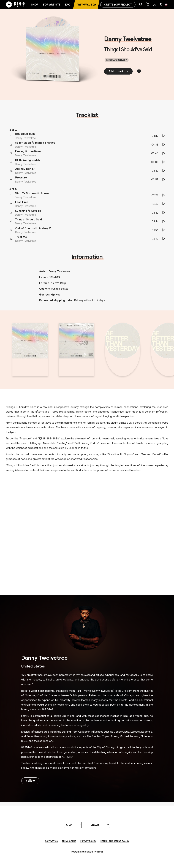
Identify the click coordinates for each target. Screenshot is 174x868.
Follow (30, 781)
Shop (35, 5)
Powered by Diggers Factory (87, 852)
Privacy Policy (88, 841)
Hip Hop (56, 295)
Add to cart (118, 71)
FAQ (68, 5)
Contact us (51, 841)
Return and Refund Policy (115, 841)
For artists (52, 5)
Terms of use (69, 841)
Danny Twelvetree (128, 39)
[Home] (20, 5)
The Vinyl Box (86, 5)
